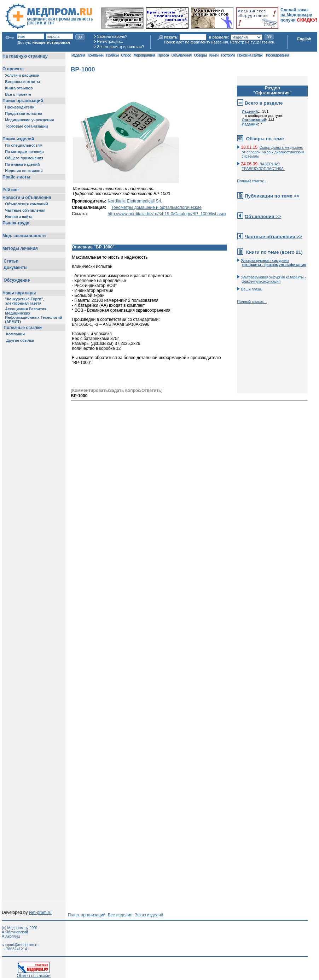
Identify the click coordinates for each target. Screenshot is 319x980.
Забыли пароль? (112, 36)
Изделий (250, 111)
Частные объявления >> (273, 237)
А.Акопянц (11, 936)
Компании (95, 55)
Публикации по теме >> (272, 196)
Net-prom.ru (40, 912)
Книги (214, 55)
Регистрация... (110, 41)
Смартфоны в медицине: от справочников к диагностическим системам (273, 152)
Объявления (181, 55)
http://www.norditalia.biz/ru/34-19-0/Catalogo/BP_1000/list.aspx (167, 214)
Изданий (250, 124)
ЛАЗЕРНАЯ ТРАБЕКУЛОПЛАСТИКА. (263, 166)
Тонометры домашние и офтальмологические (156, 207)
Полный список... (252, 181)
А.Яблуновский (15, 932)
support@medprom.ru (20, 945)
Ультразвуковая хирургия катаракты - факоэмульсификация (273, 279)
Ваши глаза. (251, 289)
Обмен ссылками (34, 974)
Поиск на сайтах (250, 55)
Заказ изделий (149, 915)
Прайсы (112, 55)
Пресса (163, 55)
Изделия (78, 55)
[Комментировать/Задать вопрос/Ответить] (117, 391)
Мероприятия (144, 55)
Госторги (228, 55)
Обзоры (201, 55)
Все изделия (120, 915)
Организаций (254, 120)
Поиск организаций (87, 915)
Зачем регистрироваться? (121, 47)
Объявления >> (263, 216)
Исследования (277, 55)
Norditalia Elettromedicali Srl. (135, 201)
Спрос (126, 55)
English (304, 39)
